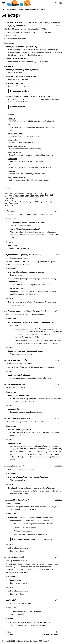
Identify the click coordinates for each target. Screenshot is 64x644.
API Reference (12, 10)
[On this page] (60, 3)
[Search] (56, 3)
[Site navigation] (4, 3)
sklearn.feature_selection (28, 10)
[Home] (3, 10)
